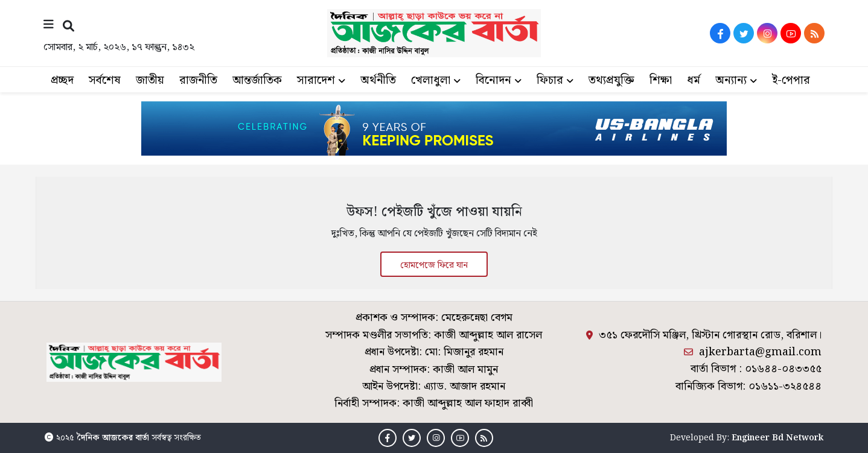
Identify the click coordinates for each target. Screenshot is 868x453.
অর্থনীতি (378, 81)
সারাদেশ (316, 81)
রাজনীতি (198, 81)
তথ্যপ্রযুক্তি (611, 81)
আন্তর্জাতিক (257, 81)
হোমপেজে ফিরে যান (434, 265)
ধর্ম (694, 81)
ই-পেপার (791, 81)
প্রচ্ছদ (62, 81)
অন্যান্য (731, 81)
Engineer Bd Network (777, 438)
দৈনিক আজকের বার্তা (113, 438)
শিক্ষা (661, 81)
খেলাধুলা (431, 81)
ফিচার (550, 81)
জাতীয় (150, 81)
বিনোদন (493, 81)
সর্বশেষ (105, 81)
